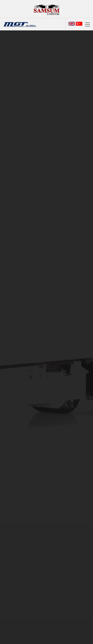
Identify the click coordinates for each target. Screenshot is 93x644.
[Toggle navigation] (88, 25)
